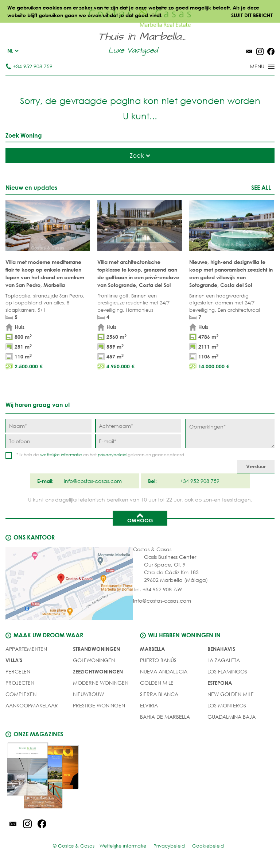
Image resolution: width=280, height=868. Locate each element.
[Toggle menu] (253, 67)
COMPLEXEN (21, 694)
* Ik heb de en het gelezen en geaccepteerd (100, 455)
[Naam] (48, 426)
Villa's (14, 660)
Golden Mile (157, 683)
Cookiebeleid (208, 846)
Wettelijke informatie (123, 846)
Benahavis (221, 649)
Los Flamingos (227, 671)
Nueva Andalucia (164, 671)
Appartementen (26, 649)
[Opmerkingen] (230, 433)
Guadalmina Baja (232, 717)
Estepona (220, 683)
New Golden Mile (231, 694)
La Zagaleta (224, 660)
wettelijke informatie (61, 455)
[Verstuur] (256, 467)
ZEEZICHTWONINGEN (98, 671)
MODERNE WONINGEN (101, 683)
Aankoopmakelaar (32, 705)
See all (261, 187)
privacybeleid (112, 455)
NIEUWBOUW (88, 694)
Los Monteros (227, 705)
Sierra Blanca (159, 694)
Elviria (149, 705)
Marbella (152, 649)
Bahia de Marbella (165, 717)
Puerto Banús (158, 660)
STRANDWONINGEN (96, 649)
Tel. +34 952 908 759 (157, 589)
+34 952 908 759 (29, 66)
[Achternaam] (138, 426)
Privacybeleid (169, 846)
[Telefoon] (48, 441)
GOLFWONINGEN (94, 660)
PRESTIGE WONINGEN (99, 705)
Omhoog (140, 518)
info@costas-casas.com (162, 601)
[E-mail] (138, 441)
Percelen (18, 671)
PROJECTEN (20, 683)
